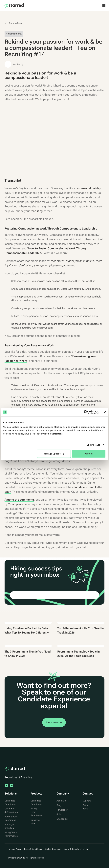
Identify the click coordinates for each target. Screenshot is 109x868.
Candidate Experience (10, 802)
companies (18, 504)
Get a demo (85, 807)
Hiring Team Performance (11, 834)
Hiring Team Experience (36, 812)
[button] (102, 6)
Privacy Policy (14, 849)
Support (87, 801)
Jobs (59, 814)
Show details (93, 445)
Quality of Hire (35, 822)
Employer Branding (9, 826)
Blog (59, 805)
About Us (61, 801)
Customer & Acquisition (11, 810)
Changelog (62, 819)
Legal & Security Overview (76, 849)
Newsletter (62, 810)
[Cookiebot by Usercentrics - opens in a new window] (86, 412)
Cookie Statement (53, 434)
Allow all (89, 454)
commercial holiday (88, 188)
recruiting (37, 211)
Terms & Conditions (33, 849)
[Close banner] (105, 412)
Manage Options (54, 454)
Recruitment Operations (11, 818)
